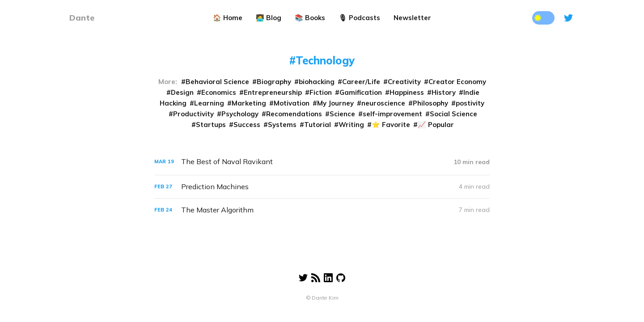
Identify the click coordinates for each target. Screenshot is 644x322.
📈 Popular (436, 125)
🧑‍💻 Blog (269, 18)
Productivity (193, 114)
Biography (274, 82)
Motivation (292, 103)
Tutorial (318, 125)
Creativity (404, 82)
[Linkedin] (328, 273)
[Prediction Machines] (322, 187)
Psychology (240, 114)
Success (247, 125)
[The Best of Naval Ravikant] (322, 162)
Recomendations (294, 114)
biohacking (317, 82)
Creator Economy (457, 82)
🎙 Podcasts (359, 18)
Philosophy (430, 103)
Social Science (453, 114)
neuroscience (383, 103)
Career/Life (361, 82)
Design (182, 92)
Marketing (249, 103)
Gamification (361, 92)
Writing (351, 125)
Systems (282, 125)
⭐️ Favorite (391, 125)
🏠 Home (228, 18)
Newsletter (412, 18)
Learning (209, 103)
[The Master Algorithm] (322, 210)
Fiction (321, 92)
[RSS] (316, 273)
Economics (219, 92)
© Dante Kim (322, 298)
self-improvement (392, 114)
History (444, 92)
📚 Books (310, 18)
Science (342, 114)
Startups (211, 125)
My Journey (335, 103)
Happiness (407, 92)
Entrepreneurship (273, 92)
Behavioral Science (217, 82)
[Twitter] (568, 18)
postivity (470, 103)
